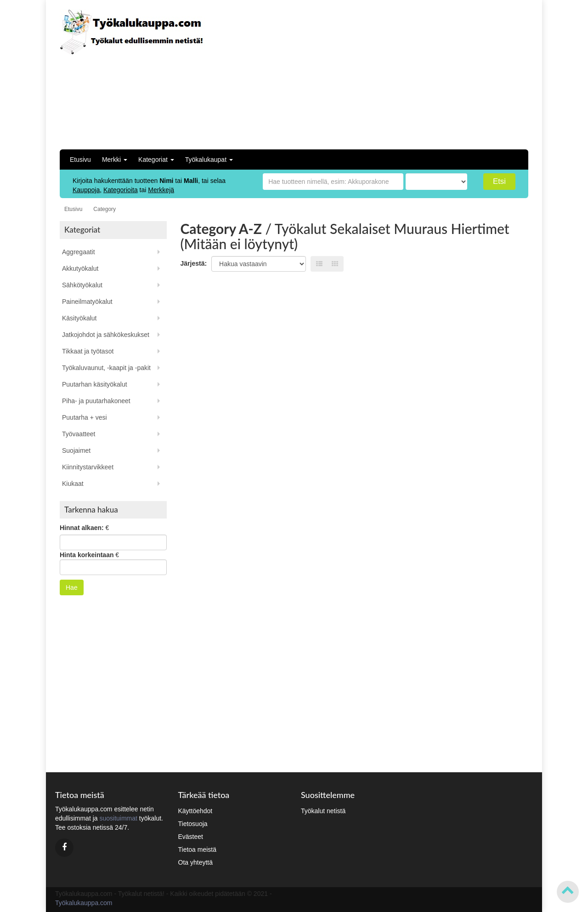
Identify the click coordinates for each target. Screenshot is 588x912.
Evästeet (191, 837)
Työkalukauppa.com (84, 903)
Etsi (499, 181)
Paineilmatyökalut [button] (87, 302)
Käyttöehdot (195, 811)
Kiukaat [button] (73, 484)
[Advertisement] (444, 74)
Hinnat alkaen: (82, 528)
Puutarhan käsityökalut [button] (95, 384)
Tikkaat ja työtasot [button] (88, 351)
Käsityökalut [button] (79, 318)
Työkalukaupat (209, 160)
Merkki (115, 160)
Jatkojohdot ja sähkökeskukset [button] (106, 335)
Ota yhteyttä (195, 862)
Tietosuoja (193, 824)
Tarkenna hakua (91, 510)
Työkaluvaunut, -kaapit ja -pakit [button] (106, 368)
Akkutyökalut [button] (80, 268)
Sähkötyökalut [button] (82, 285)
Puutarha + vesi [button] (85, 417)
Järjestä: (194, 263)
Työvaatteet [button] (79, 434)
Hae (72, 587)
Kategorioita (121, 190)
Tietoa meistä (198, 849)
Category (105, 209)
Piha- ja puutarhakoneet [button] (96, 401)
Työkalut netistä (323, 811)
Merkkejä (161, 190)
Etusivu (80, 160)
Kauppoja (86, 190)
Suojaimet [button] (76, 450)
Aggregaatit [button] (79, 252)
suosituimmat (118, 818)
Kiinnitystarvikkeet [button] (88, 467)
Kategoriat (156, 160)
